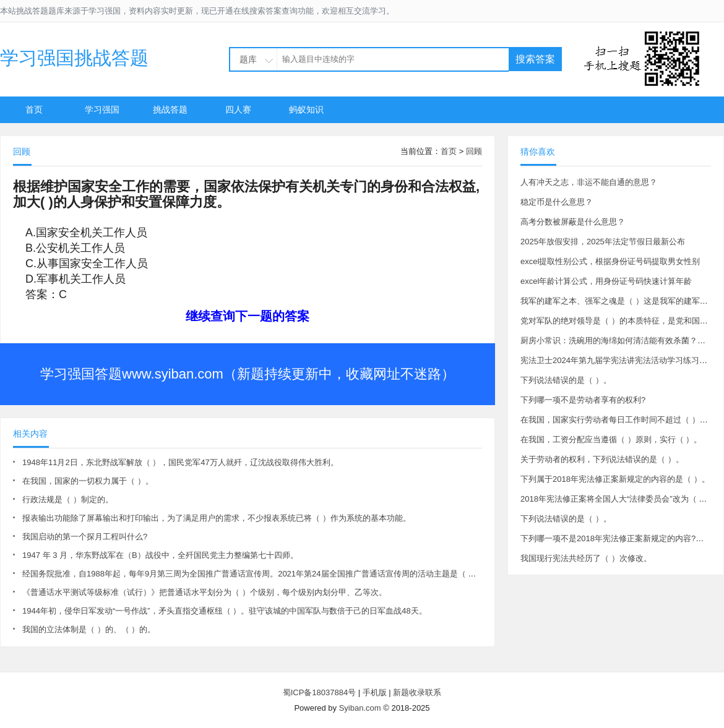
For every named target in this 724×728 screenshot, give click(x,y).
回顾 (474, 151)
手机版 (375, 692)
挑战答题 (170, 109)
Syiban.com (360, 708)
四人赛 (238, 109)
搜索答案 (535, 59)
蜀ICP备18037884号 (320, 692)
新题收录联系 (417, 692)
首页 (34, 109)
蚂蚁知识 (306, 109)
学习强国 (102, 109)
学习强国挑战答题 (74, 58)
